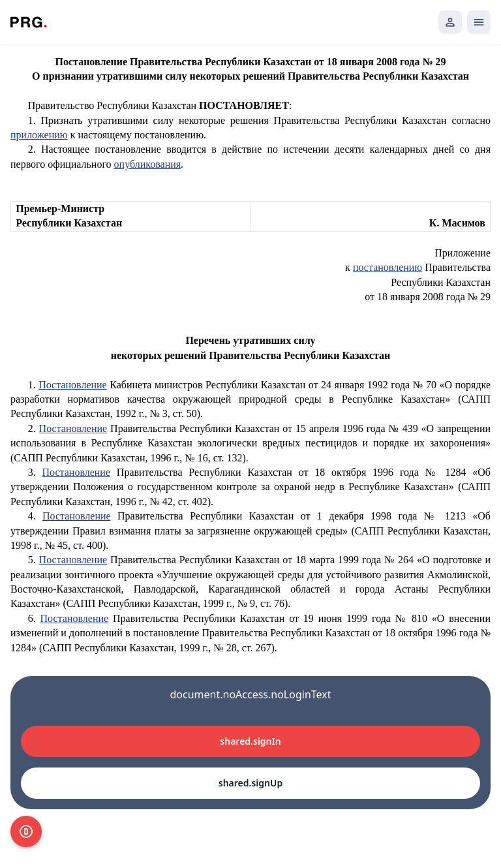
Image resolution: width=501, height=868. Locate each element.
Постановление (73, 385)
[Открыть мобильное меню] (479, 22)
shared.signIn (250, 741)
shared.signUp (250, 783)
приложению (39, 135)
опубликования (148, 164)
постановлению (387, 267)
